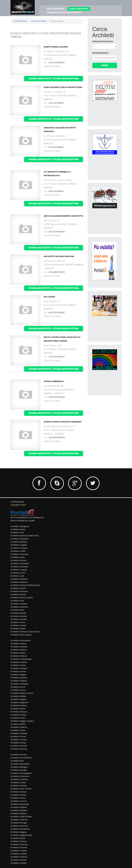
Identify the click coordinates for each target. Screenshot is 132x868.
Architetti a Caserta (19, 548)
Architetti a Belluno (19, 650)
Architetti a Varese (18, 743)
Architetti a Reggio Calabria (22, 721)
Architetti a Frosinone (20, 563)
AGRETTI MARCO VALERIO (56, 47)
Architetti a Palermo (19, 820)
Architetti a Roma (18, 838)
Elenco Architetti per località (23, 521)
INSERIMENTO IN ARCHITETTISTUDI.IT (64, 12)
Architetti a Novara (19, 813)
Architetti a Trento (18, 625)
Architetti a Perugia (19, 823)
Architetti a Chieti (18, 551)
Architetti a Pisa (17, 601)
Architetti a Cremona (19, 554)
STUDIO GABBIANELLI (54, 381)
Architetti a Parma (18, 594)
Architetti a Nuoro (18, 588)
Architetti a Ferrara (19, 786)
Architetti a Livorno (19, 801)
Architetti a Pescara (19, 712)
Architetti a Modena (19, 810)
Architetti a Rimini (18, 724)
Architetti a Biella (18, 653)
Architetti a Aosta (18, 529)
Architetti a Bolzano (19, 542)
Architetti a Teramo (19, 847)
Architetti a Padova (19, 705)
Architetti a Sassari (19, 841)
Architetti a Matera (19, 807)
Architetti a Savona (19, 616)
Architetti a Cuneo (18, 782)
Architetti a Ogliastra (19, 702)
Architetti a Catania (19, 662)
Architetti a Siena (18, 730)
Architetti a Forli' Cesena (21, 789)
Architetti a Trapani (19, 851)
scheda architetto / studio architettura (54, 78)
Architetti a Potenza (19, 604)
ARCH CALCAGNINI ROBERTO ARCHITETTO (63, 216)
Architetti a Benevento (20, 764)
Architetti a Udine (18, 629)
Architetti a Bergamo (19, 539)
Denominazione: (101, 53)
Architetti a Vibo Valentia (21, 635)
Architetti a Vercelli (19, 746)
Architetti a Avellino (19, 647)
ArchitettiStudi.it (20, 21)
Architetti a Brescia (19, 656)
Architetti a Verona (19, 860)
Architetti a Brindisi (19, 770)
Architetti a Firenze (19, 560)
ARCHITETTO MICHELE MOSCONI (59, 256)
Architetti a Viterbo (19, 863)
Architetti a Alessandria (21, 640)
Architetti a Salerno (19, 727)
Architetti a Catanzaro (20, 776)
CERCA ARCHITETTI (56, 9)
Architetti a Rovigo (18, 613)
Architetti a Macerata (20, 804)
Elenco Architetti (39, 21)
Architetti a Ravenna (19, 607)
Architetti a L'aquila (19, 570)
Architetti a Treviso (19, 740)
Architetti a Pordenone (20, 829)
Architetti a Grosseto (19, 567)
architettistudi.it (17, 502)
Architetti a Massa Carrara (22, 693)
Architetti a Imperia (19, 681)
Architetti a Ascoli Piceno (21, 758)
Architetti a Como (18, 665)
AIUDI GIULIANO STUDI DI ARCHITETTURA (63, 87)
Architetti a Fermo (18, 671)
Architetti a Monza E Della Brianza (25, 585)
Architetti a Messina (19, 582)
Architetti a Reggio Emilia (21, 835)
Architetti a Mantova (19, 579)
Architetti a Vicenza (19, 749)
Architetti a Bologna (19, 767)
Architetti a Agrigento (20, 526)
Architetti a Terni (18, 622)
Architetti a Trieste (18, 854)
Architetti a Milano (18, 696)
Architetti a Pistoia (18, 715)
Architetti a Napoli (18, 699)
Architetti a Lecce (18, 573)
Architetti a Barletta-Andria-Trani (25, 536)
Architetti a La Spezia (20, 684)
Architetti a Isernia (18, 795)
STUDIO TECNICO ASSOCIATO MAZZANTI (63, 422)
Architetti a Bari (17, 761)
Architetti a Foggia (18, 675)
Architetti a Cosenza (19, 779)
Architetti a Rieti (17, 610)
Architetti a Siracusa (19, 844)
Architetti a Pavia (18, 709)
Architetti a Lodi (17, 576)
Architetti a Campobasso (21, 773)
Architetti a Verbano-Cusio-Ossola (25, 632)
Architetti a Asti (17, 532)
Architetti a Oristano (19, 591)
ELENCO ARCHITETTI (79, 9)
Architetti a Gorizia (19, 792)
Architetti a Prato (18, 718)
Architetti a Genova (19, 678)
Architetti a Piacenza (19, 826)
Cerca (105, 65)
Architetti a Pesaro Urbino (22, 598)
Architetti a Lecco (18, 687)
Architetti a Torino (18, 736)
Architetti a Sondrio (19, 619)
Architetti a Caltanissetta (21, 659)
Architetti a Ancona (19, 755)
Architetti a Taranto (19, 733)
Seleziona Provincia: (103, 41)
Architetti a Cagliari (19, 545)
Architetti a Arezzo (18, 644)
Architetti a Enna (18, 557)
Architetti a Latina (18, 798)
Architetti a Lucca (18, 690)
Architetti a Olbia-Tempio (21, 817)
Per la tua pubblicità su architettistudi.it (27, 517)
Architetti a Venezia (19, 857)
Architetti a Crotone (19, 668)
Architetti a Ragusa (19, 832)
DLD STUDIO (49, 297)
